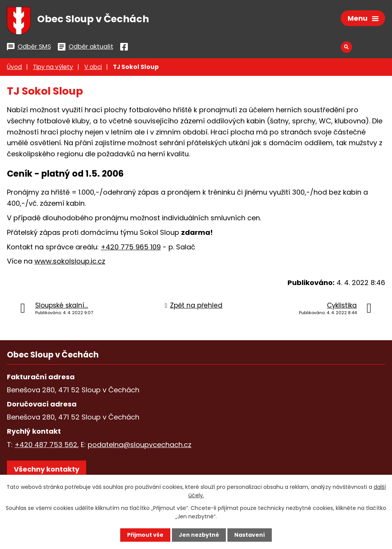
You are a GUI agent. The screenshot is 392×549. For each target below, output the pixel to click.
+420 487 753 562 (46, 445)
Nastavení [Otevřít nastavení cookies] (250, 535)
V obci (93, 67)
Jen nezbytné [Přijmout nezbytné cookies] (199, 535)
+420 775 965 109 (131, 247)
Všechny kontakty (47, 469)
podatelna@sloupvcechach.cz (140, 445)
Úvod (14, 67)
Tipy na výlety (53, 67)
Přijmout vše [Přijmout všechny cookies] (145, 535)
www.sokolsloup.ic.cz (70, 261)
